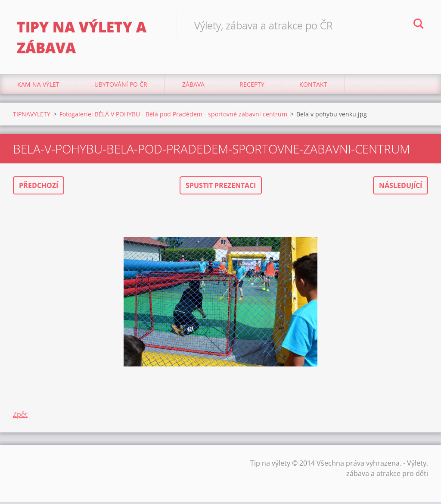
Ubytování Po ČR (121, 86)
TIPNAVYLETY (32, 116)
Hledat (419, 25)
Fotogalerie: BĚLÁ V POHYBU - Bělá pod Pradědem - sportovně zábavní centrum (173, 116)
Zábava (193, 86)
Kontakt (313, 86)
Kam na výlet (38, 86)
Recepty (252, 86)
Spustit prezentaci (221, 187)
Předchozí (39, 187)
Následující (401, 187)
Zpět (20, 416)
